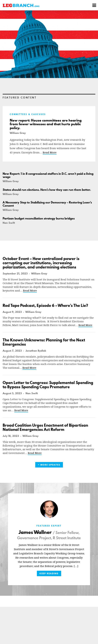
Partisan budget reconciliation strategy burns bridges (39, 218)
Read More (50, 152)
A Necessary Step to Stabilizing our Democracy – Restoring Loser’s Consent (47, 204)
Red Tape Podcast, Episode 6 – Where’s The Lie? (45, 305)
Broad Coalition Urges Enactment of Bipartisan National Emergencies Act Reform (45, 427)
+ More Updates (49, 465)
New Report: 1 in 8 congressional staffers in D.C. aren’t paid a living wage (48, 175)
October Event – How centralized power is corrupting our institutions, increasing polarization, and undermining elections (41, 263)
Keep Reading (49, 573)
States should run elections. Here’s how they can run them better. (47, 190)
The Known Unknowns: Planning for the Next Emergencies (44, 342)
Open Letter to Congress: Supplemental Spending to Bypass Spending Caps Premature (48, 385)
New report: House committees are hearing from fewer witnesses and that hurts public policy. (46, 124)
